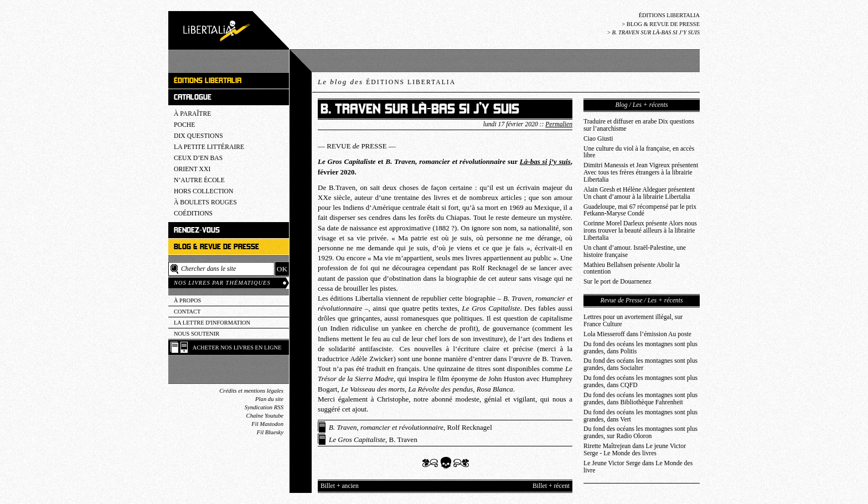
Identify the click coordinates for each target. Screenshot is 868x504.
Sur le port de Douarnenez (618, 282)
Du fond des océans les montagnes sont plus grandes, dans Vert (640, 416)
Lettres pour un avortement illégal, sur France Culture (633, 321)
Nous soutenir (197, 334)
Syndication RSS (264, 407)
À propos (187, 300)
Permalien (559, 124)
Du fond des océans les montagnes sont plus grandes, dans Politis (640, 348)
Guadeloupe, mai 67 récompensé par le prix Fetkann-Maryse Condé (640, 210)
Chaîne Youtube (265, 416)
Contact (187, 312)
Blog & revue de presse (663, 24)
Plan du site (269, 399)
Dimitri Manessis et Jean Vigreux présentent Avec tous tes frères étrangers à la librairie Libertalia (641, 173)
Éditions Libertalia (669, 15)
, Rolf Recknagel (410, 427)
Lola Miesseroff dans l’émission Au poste (637, 334)
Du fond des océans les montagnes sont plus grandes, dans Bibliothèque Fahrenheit (640, 399)
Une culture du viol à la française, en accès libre (639, 152)
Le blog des (387, 82)
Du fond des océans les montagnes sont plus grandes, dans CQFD (640, 382)
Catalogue (193, 97)
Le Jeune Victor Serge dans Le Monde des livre (638, 467)
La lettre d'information (212, 323)
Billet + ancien (340, 486)
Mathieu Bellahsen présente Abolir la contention (632, 269)
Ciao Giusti (598, 139)
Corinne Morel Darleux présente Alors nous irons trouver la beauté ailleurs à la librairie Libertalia (640, 231)
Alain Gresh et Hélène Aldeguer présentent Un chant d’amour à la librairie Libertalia (639, 193)
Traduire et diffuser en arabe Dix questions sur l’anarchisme (639, 125)
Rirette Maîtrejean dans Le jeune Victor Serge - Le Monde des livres (635, 450)
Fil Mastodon (267, 424)
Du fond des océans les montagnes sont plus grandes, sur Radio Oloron (640, 433)
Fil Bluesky (270, 432)
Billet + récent (551, 486)
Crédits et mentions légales (251, 391)
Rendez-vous (197, 230)
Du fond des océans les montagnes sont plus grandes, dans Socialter (640, 364)
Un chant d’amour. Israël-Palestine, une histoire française (635, 251)
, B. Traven (373, 439)
